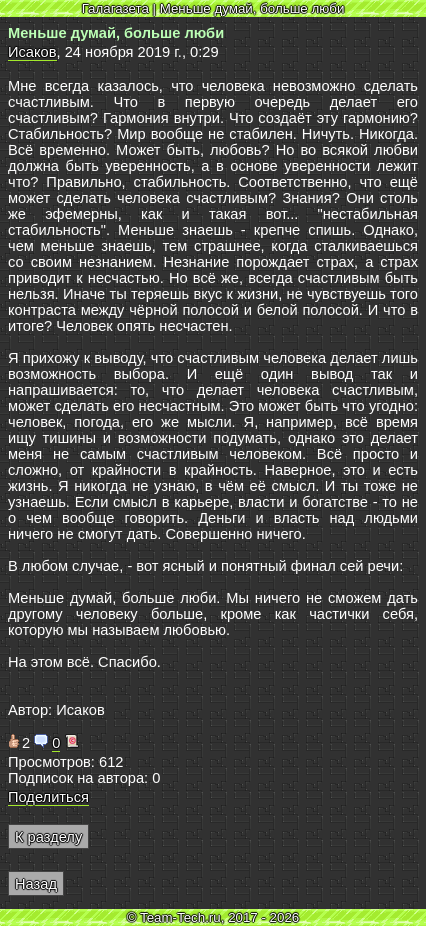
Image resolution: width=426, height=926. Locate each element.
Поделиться (48, 797)
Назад (36, 884)
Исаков (32, 52)
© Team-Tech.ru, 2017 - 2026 (213, 917)
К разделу (48, 837)
